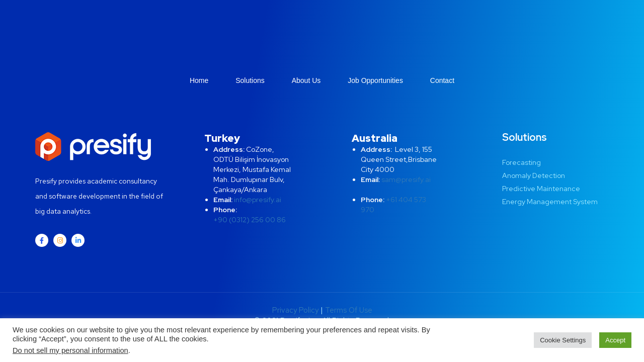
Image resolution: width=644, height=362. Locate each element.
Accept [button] (615, 340)
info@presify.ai (258, 200)
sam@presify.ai (406, 179)
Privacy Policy (295, 310)
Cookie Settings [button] (563, 340)
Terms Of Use (349, 310)
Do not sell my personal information (70, 350)
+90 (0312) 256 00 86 (250, 220)
